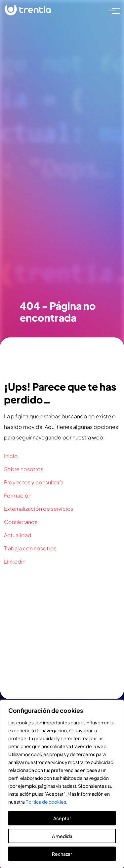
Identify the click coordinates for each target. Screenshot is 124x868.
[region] (62, 784)
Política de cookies (46, 802)
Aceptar (62, 818)
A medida (62, 836)
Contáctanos (21, 522)
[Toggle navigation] (112, 10)
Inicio (11, 456)
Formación (18, 495)
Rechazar (62, 854)
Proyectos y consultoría (34, 482)
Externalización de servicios (39, 509)
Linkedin (15, 561)
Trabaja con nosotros (30, 548)
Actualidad (18, 535)
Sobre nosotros (24, 469)
